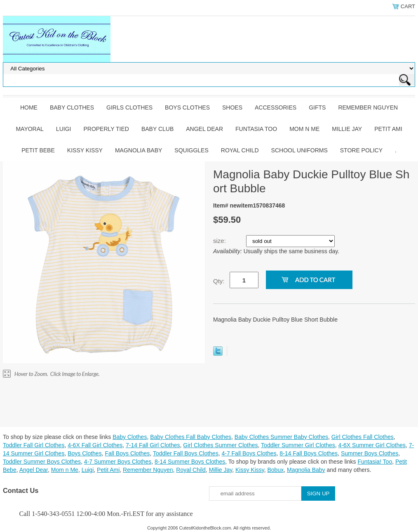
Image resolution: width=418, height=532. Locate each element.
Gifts (317, 107)
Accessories (276, 107)
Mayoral (29, 129)
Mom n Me (304, 129)
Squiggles (191, 150)
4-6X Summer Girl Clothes (372, 445)
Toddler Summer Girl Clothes (298, 445)
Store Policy (361, 150)
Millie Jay (347, 129)
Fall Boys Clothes (127, 453)
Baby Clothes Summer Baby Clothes (281, 437)
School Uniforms (299, 150)
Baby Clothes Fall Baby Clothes (191, 437)
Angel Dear (204, 129)
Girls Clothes (129, 107)
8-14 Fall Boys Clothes (309, 453)
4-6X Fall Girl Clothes (95, 445)
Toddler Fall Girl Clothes (34, 445)
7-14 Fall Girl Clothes (153, 445)
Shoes (232, 107)
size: (220, 241)
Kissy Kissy (85, 150)
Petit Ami (388, 129)
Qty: (219, 281)
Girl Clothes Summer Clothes (220, 445)
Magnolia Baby (139, 150)
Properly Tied (106, 129)
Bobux (275, 470)
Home (29, 107)
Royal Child (240, 150)
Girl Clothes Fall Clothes (363, 437)
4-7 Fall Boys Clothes (249, 453)
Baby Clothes (72, 107)
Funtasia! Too (375, 462)
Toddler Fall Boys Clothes (186, 453)
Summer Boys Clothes (370, 453)
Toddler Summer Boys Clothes (42, 462)
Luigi (64, 129)
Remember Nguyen (368, 107)
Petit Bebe (38, 150)
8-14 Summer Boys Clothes (190, 462)
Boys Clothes (187, 107)
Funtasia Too (256, 129)
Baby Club (157, 129)
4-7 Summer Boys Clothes (118, 462)
